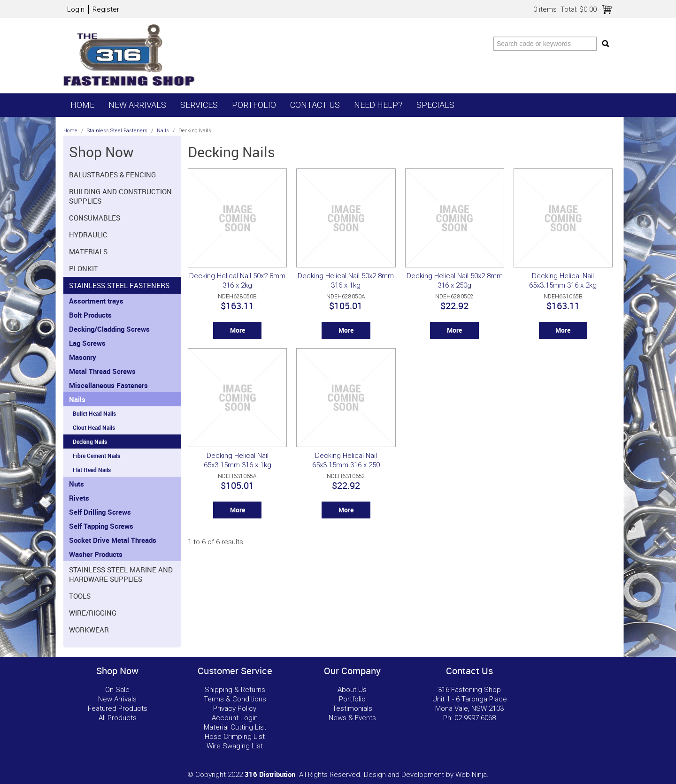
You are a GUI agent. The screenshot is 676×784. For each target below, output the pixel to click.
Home (82, 105)
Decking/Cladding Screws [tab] (109, 329)
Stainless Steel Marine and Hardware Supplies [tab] (121, 574)
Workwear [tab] (89, 630)
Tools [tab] (80, 596)
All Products (118, 718)
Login (76, 9)
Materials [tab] (88, 251)
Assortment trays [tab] (96, 301)
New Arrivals (137, 105)
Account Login (235, 718)
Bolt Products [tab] (90, 315)
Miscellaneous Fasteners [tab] (108, 385)
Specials (435, 105)
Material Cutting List (235, 727)
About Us (352, 690)
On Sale (117, 690)
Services (199, 105)
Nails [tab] (77, 399)
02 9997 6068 (475, 718)
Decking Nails (90, 441)
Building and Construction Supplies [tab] (120, 196)
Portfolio (254, 105)
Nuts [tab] (77, 484)
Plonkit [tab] (84, 268)
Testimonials (352, 708)
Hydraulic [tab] (88, 235)
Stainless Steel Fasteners (117, 131)
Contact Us (315, 105)
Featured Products (118, 708)
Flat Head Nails (92, 470)
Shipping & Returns (235, 690)
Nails (163, 131)
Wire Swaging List (235, 746)
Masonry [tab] (83, 357)
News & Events (352, 718)
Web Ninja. (472, 775)
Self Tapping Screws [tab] (101, 526)
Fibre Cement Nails (96, 456)
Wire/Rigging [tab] (93, 613)
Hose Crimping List (235, 737)
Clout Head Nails (94, 427)
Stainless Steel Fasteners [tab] (119, 285)
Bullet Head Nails (94, 413)
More (238, 330)
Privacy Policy (235, 708)
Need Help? (378, 105)
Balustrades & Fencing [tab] (112, 175)
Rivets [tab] (79, 498)
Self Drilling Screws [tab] (100, 512)
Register (106, 9)
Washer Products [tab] (96, 554)
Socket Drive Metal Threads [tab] (113, 540)
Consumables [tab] (95, 218)
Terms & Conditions (235, 699)
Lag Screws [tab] (87, 343)
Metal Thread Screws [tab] (102, 371)
